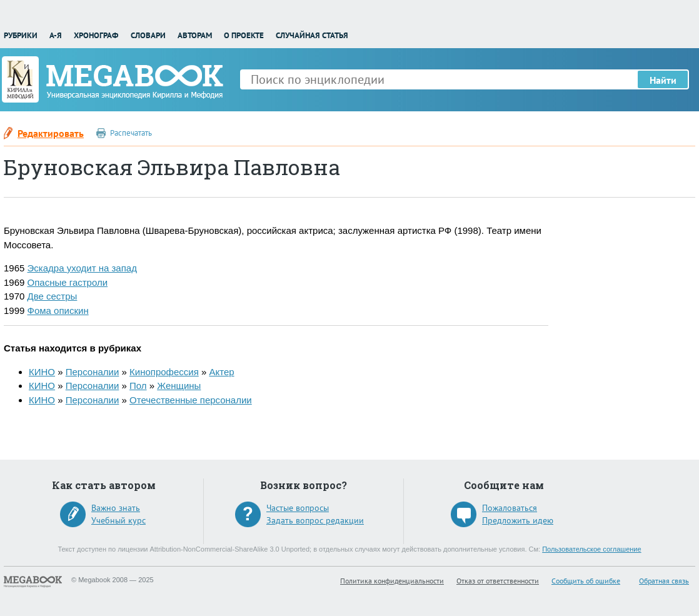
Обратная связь (664, 581)
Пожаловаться (510, 508)
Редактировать (51, 133)
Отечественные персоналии (191, 400)
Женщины (179, 386)
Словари (148, 35)
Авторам (195, 35)
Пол (138, 386)
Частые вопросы (298, 508)
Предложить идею (518, 520)
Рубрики (21, 35)
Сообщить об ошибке (586, 581)
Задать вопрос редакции (315, 520)
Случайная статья (312, 35)
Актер (221, 372)
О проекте (244, 35)
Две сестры (53, 296)
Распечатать (131, 133)
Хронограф (96, 35)
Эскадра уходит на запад (82, 268)
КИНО (42, 372)
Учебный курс (118, 520)
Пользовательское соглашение (591, 549)
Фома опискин (58, 311)
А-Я (56, 35)
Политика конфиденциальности (392, 581)
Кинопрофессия (164, 372)
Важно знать (116, 508)
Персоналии (93, 372)
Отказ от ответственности (498, 581)
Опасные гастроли (68, 282)
